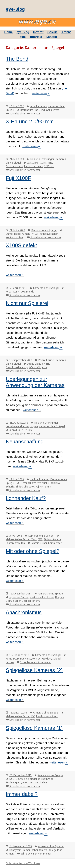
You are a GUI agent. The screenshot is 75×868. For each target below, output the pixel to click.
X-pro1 (36, 163)
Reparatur (11, 292)
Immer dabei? (22, 794)
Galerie (52, 32)
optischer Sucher (19, 597)
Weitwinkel (43, 483)
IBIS (50, 163)
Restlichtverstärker (47, 716)
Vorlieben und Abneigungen (22, 426)
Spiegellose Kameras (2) (34, 670)
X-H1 (44, 163)
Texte (22, 37)
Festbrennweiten (15, 543)
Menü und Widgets (65, 9)
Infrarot (38, 32)
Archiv (66, 32)
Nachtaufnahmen (39, 479)
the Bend (40, 110)
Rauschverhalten (34, 166)
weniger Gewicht (42, 659)
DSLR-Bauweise (18, 779)
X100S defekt (21, 245)
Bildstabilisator (14, 166)
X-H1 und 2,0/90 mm (30, 121)
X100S (21, 292)
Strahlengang (13, 782)
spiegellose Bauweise (41, 779)
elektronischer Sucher (18, 539)
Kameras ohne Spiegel (44, 230)
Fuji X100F (18, 178)
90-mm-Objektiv (38, 367)
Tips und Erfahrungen (42, 159)
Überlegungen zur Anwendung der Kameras (35, 382)
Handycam (15, 850)
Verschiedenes (38, 106)
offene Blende (35, 364)
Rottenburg (27, 110)
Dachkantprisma (31, 601)
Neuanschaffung (25, 442)
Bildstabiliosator (25, 487)
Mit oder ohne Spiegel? (32, 551)
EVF (33, 716)
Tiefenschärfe (28, 483)
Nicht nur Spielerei (27, 303)
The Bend (17, 59)
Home (9, 32)
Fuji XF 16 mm (43, 487)
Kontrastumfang (15, 237)
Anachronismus (24, 612)
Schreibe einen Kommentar (25, 114)
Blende (30, 292)
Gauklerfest (53, 110)
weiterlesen (39, 93)
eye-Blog (15, 9)
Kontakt (51, 37)
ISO (29, 163)
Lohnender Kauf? (26, 498)
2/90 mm (49, 166)
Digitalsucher (13, 601)
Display (59, 597)
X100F (35, 234)
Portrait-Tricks (46, 360)
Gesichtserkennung (17, 367)
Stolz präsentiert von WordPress (23, 863)
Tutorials (36, 37)
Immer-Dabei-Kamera (18, 234)
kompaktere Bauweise (18, 659)
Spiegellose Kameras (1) (34, 728)
